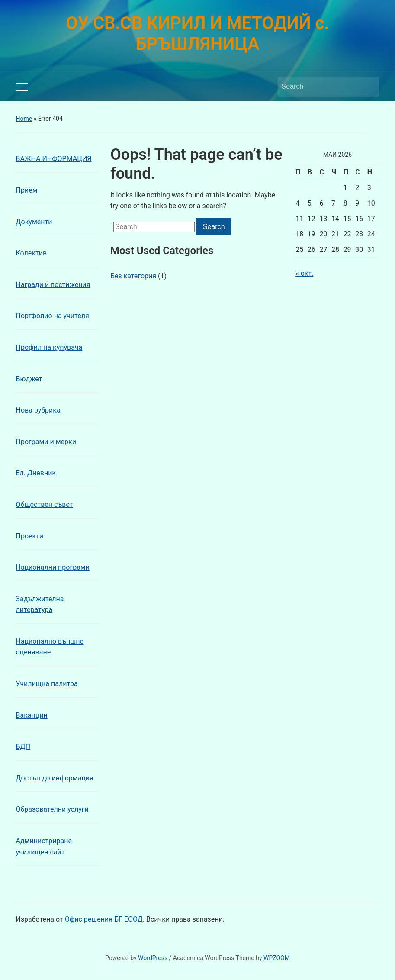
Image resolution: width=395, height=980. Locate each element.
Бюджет (29, 379)
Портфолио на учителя (53, 316)
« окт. (304, 273)
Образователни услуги (52, 809)
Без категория (133, 276)
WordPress (153, 958)
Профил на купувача (49, 347)
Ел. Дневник (36, 473)
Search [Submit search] (368, 87)
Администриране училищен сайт (44, 846)
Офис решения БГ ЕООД (104, 919)
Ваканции (32, 715)
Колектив (32, 253)
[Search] (321, 87)
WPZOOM (277, 958)
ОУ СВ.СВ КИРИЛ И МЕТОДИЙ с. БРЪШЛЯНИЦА (197, 34)
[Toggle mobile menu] (22, 87)
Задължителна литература (40, 604)
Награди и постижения (53, 285)
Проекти (30, 536)
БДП (23, 746)
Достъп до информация (55, 778)
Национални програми (53, 567)
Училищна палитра (47, 684)
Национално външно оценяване (50, 647)
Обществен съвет (45, 505)
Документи (34, 222)
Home (24, 119)
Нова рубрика (38, 410)
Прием (27, 190)
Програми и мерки (46, 442)
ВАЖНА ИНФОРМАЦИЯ (54, 159)
